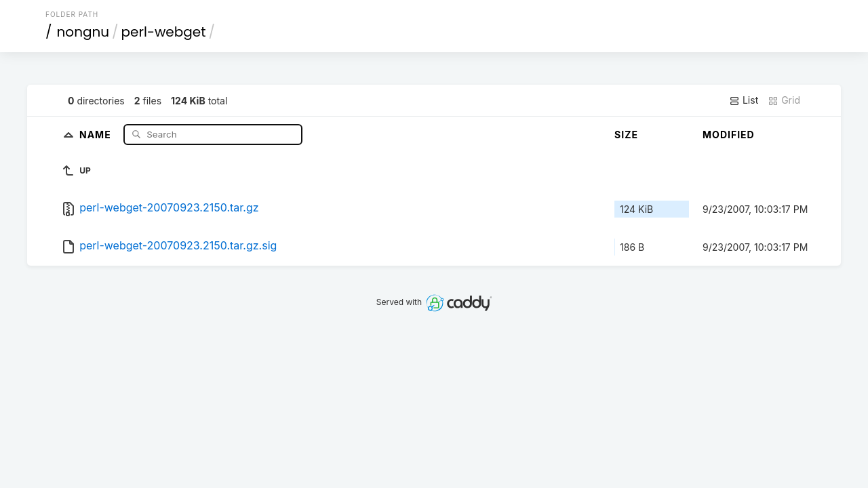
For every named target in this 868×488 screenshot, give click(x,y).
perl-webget (164, 32)
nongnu (83, 32)
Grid (784, 100)
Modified (729, 135)
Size (626, 135)
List (744, 100)
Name (97, 134)
